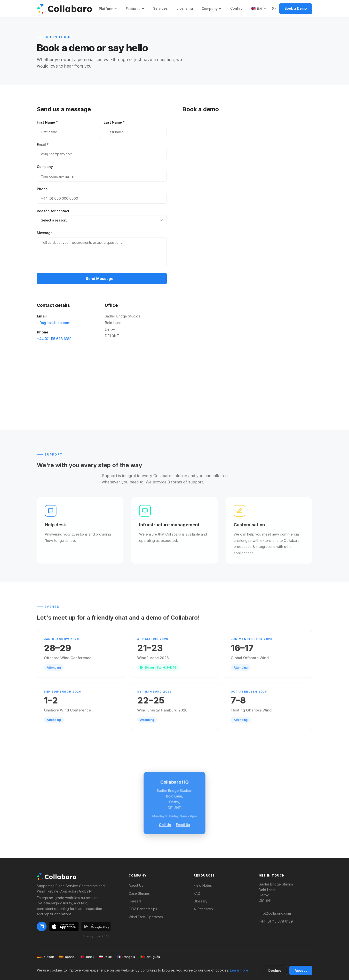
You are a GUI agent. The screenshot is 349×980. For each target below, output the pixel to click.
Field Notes (203, 885)
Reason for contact (53, 211)
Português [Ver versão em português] (150, 957)
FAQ (197, 893)
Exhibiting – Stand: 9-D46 (158, 673)
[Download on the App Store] (64, 927)
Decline (275, 970)
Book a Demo (296, 8)
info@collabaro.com (54, 323)
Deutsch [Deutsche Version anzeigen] (45, 957)
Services (160, 8)
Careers (135, 901)
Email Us (183, 825)
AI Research (203, 909)
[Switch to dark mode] (274, 8)
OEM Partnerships (143, 909)
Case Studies (139, 893)
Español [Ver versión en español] (67, 957)
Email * (43, 145)
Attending (54, 673)
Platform (108, 9)
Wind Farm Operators (146, 917)
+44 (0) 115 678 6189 (54, 339)
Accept (301, 970)
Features (135, 9)
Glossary (201, 901)
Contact (237, 8)
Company (212, 9)
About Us (136, 885)
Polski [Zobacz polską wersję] (106, 957)
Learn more (239, 970)
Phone (42, 189)
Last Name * (114, 122)
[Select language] (258, 8)
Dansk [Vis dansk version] (87, 957)
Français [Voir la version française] (126, 957)
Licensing (185, 8)
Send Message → (102, 279)
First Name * (47, 122)
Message (45, 233)
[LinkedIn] (42, 926)
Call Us (165, 825)
